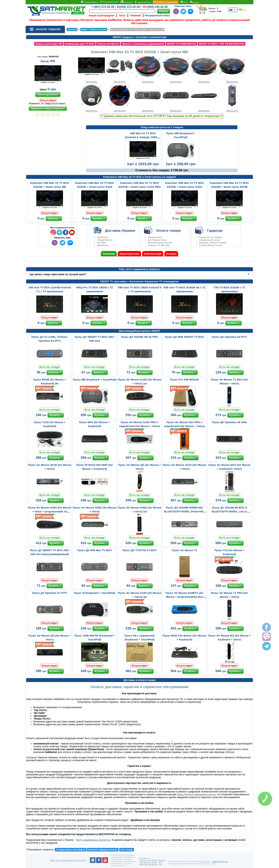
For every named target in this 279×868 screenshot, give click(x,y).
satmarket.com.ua (220, 861)
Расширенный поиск (157, 15)
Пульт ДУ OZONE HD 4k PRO (140, 337)
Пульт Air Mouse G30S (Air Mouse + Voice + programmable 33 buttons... (50, 511)
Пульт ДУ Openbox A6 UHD (229, 422)
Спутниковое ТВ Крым (121, 859)
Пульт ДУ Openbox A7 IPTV (50, 593)
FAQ (184, 2)
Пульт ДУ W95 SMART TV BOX (184, 337)
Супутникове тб (118, 866)
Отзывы (171, 254)
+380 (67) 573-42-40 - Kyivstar (152, 860)
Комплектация (153, 254)
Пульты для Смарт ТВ (49, 44)
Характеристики (129, 254)
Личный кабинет (89, 2)
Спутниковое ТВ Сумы (121, 864)
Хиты (122, 15)
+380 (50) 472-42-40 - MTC (151, 862)
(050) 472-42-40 (130, 7)
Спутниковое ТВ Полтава (123, 855)
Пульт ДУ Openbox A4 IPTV (229, 337)
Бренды (194, 2)
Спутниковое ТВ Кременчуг (123, 861)
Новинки (136, 15)
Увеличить (91, 69)
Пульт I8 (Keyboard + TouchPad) (94, 593)
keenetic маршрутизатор (103, 850)
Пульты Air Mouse (108, 44)
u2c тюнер (127, 850)
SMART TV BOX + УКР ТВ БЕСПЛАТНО (222, 44)
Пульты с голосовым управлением (143, 44)
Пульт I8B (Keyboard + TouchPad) (95, 380)
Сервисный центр (109, 2)
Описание (109, 254)
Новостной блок (143, 2)
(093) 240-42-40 (158, 7)
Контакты (126, 2)
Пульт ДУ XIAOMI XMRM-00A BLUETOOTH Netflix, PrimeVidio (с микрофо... (184, 511)
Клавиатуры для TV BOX (80, 44)
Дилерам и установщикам (166, 2)
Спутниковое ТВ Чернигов (123, 857)
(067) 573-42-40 (104, 7)
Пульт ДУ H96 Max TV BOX (95, 550)
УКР (242, 10)
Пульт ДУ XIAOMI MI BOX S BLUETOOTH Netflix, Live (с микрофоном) (229, 511)
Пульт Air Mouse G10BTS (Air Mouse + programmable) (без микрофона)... (184, 597)
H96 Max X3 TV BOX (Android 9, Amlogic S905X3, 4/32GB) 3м (143, 137)
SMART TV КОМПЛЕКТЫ (181, 44)
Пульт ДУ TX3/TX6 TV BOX (139, 550)
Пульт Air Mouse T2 (185, 550)
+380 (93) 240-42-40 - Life (150, 865)
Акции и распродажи (101, 15)
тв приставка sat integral (71, 850)
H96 (52, 61)
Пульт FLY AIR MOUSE (184, 380)
